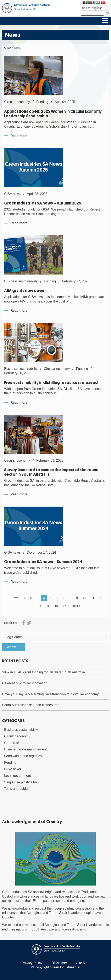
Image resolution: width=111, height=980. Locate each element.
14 (40, 606)
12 (101, 598)
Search (11, 647)
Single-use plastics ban (21, 782)
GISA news (12, 769)
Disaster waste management (25, 749)
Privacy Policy (32, 963)
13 (32, 606)
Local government (18, 776)
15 (48, 606)
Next (75, 606)
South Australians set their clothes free (31, 705)
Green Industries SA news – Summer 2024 (43, 562)
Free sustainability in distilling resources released (51, 383)
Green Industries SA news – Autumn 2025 (43, 203)
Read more (19, 136)
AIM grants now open (24, 291)
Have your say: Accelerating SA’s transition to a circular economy (50, 694)
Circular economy (17, 736)
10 (84, 598)
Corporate (12, 743)
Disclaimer (59, 963)
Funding (10, 762)
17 (65, 606)
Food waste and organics (23, 756)
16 (56, 606)
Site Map (83, 963)
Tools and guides (17, 789)
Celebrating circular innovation (25, 683)
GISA (8, 48)
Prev (15, 598)
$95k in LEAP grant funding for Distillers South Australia (43, 672)
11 (93, 598)
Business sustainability (21, 730)
